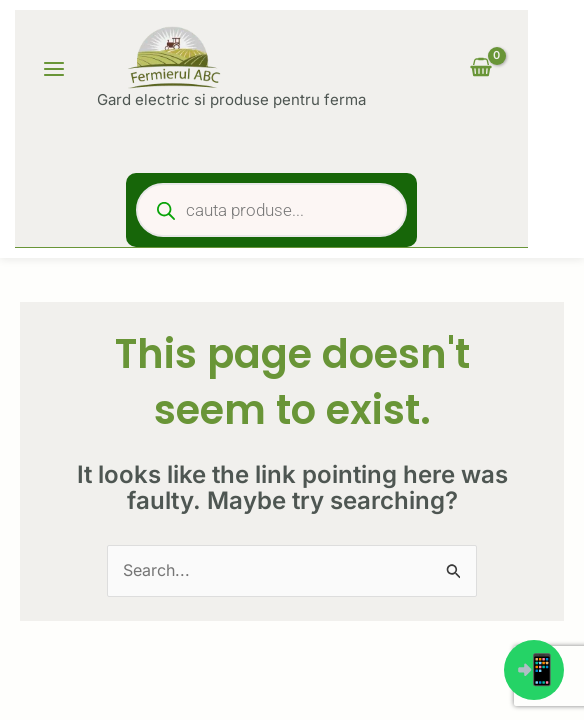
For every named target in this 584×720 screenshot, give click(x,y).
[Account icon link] (409, 69)
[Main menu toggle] (54, 69)
